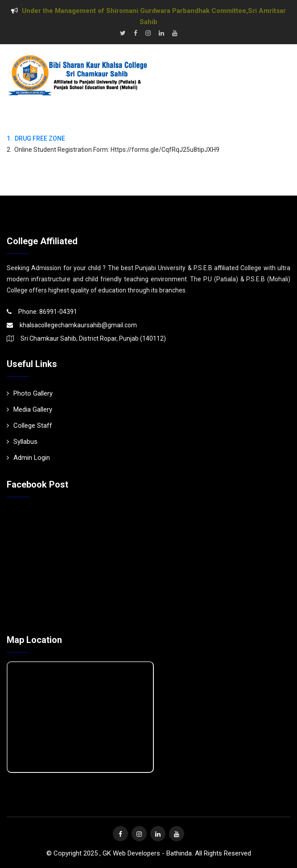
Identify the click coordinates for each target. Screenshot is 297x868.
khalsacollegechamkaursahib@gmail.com (78, 325)
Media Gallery (29, 409)
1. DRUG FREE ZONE (36, 138)
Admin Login (28, 458)
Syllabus (22, 442)
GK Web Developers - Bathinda (147, 853)
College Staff (29, 426)
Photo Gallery (30, 393)
